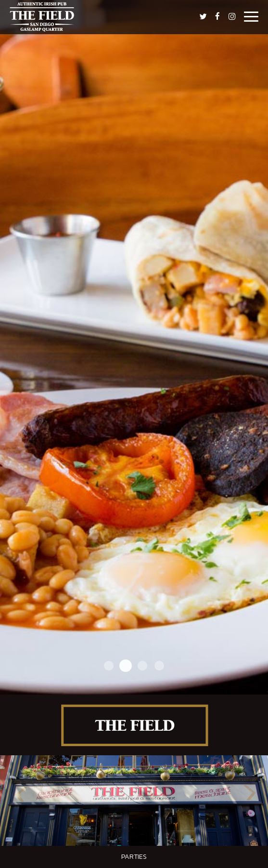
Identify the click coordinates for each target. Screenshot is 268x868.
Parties (134, 857)
